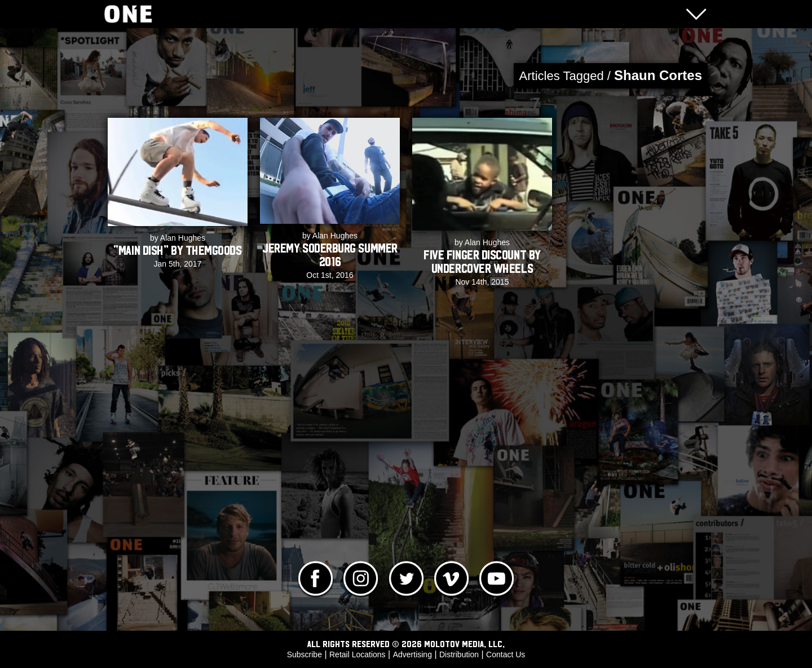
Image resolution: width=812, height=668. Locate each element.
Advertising (412, 654)
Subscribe (304, 654)
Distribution (459, 654)
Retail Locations (358, 654)
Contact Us (506, 654)
